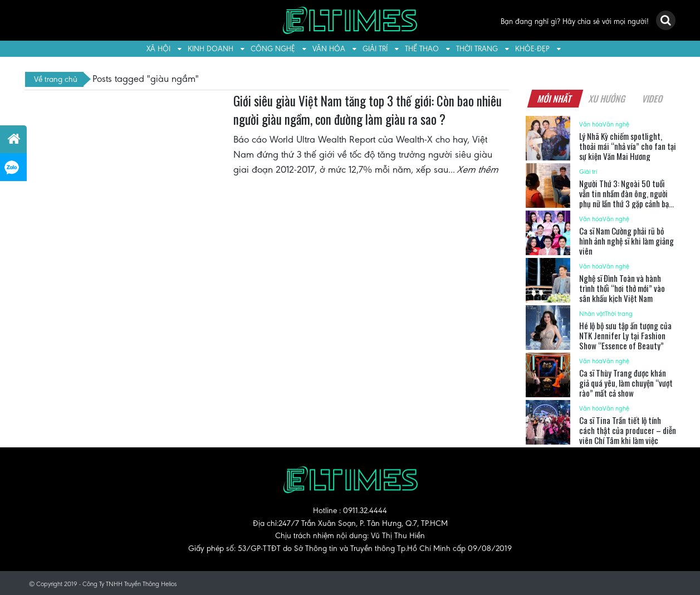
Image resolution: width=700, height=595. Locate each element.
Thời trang (477, 49)
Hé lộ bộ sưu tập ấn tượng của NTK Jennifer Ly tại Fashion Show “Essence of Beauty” (625, 335)
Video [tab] (653, 99)
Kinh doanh (211, 49)
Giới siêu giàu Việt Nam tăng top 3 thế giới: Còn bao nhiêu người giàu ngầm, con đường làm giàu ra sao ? (368, 110)
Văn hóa (329, 49)
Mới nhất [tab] (555, 99)
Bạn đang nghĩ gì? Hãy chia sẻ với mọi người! (575, 21)
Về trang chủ (56, 79)
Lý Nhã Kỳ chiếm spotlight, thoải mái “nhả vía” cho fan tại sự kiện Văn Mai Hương (628, 146)
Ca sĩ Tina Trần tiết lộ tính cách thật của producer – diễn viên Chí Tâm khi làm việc (628, 430)
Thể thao (422, 49)
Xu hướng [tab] (608, 99)
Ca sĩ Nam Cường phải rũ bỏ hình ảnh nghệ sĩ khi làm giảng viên (626, 241)
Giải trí (375, 49)
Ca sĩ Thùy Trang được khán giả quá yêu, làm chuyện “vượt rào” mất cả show (626, 383)
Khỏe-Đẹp (532, 49)
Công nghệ (273, 49)
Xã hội (158, 49)
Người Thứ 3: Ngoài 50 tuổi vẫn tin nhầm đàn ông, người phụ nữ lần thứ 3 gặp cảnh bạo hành (626, 198)
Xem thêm (478, 169)
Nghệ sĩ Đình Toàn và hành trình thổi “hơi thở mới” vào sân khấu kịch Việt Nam (622, 288)
